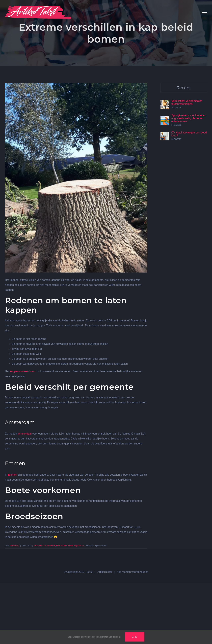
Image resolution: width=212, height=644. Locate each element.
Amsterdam (25, 434)
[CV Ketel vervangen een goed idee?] (165, 134)
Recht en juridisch (76, 546)
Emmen (13, 475)
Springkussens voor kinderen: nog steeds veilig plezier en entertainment (189, 118)
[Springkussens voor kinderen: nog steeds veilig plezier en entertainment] (165, 118)
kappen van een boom (23, 371)
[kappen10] (76, 178)
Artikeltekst (15, 546)
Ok (135, 637)
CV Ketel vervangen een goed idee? (189, 134)
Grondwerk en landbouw (44, 546)
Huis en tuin (62, 546)
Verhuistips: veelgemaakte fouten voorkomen (187, 102)
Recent (184, 88)
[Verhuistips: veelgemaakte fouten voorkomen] (165, 103)
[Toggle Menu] (205, 12)
